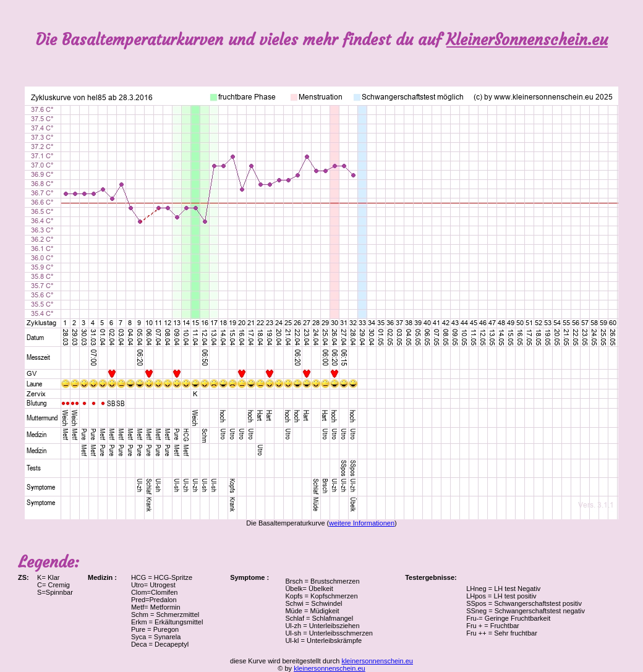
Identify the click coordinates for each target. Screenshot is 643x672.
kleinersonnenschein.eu (377, 661)
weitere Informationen (362, 523)
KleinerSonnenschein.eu (527, 40)
